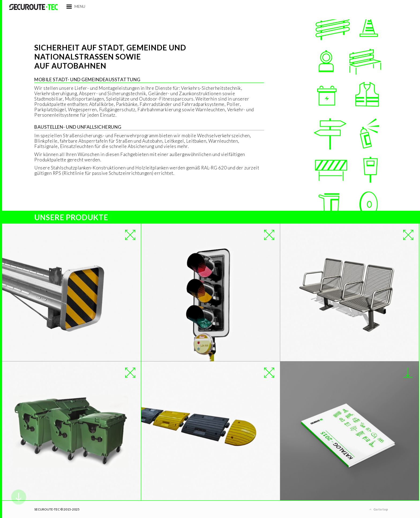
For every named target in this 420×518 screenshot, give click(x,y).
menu (100, 16)
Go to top (379, 509)
